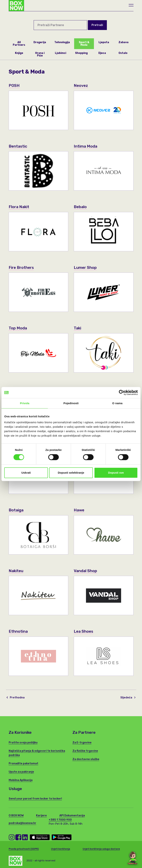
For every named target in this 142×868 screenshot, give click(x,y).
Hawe (79, 510)
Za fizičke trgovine (85, 751)
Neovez (81, 85)
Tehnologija (62, 42)
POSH (14, 85)
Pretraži (97, 25)
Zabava (124, 42)
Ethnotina (18, 631)
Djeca (102, 53)
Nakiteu (16, 571)
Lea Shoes (84, 631)
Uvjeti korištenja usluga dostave (101, 849)
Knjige (19, 53)
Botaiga (16, 510)
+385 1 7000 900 (60, 820)
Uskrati (26, 473)
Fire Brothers (22, 267)
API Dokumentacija (72, 815)
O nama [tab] (117, 403)
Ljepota (104, 42)
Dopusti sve (116, 473)
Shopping (81, 53)
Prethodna (16, 697)
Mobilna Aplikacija (21, 780)
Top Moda (18, 328)
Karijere (41, 815)
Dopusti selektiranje (71, 473)
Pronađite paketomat (23, 763)
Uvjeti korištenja (61, 849)
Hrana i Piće (40, 54)
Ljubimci (61, 53)
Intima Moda (86, 146)
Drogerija (40, 42)
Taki (77, 328)
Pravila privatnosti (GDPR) (24, 849)
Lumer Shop (85, 267)
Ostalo (123, 53)
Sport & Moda (84, 44)
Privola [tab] (25, 403)
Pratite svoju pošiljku (23, 742)
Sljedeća (128, 697)
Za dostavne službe (86, 759)
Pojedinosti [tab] (71, 403)
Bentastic (18, 146)
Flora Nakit (19, 207)
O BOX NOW (16, 815)
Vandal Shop (85, 571)
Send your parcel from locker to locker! (35, 799)
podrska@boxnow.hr (22, 823)
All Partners (19, 44)
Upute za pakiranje (21, 772)
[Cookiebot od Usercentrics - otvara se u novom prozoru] (122, 393)
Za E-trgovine (82, 742)
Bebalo (80, 207)
